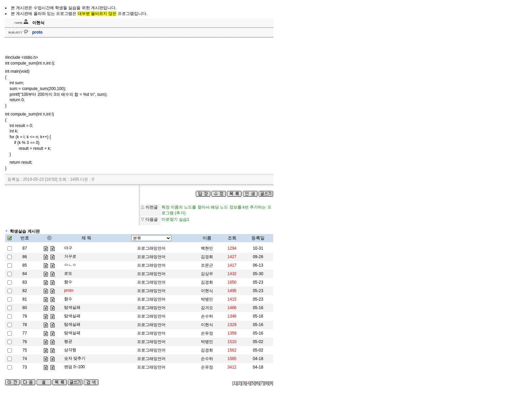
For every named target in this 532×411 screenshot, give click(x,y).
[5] (253, 383)
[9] (271, 383)
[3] (244, 383)
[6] (257, 383)
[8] (266, 383)
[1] (235, 383)
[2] (239, 383)
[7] (262, 383)
